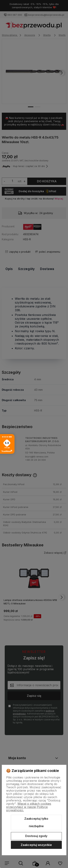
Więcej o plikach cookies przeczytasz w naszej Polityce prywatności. (29, 807)
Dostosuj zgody (36, 836)
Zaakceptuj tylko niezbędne (36, 822)
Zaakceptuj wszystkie (36, 845)
